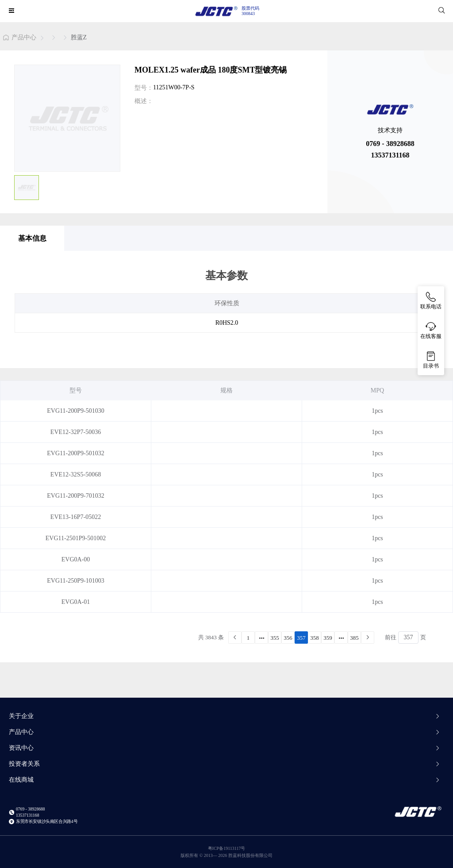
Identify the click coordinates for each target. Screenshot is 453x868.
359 (328, 638)
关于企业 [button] (225, 716)
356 (288, 638)
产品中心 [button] (225, 732)
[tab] (226, 720)
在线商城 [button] (225, 780)
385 (354, 638)
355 (275, 638)
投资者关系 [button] (225, 764)
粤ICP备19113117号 (227, 848)
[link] (20, 38)
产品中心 (24, 38)
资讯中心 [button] (225, 748)
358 (315, 638)
